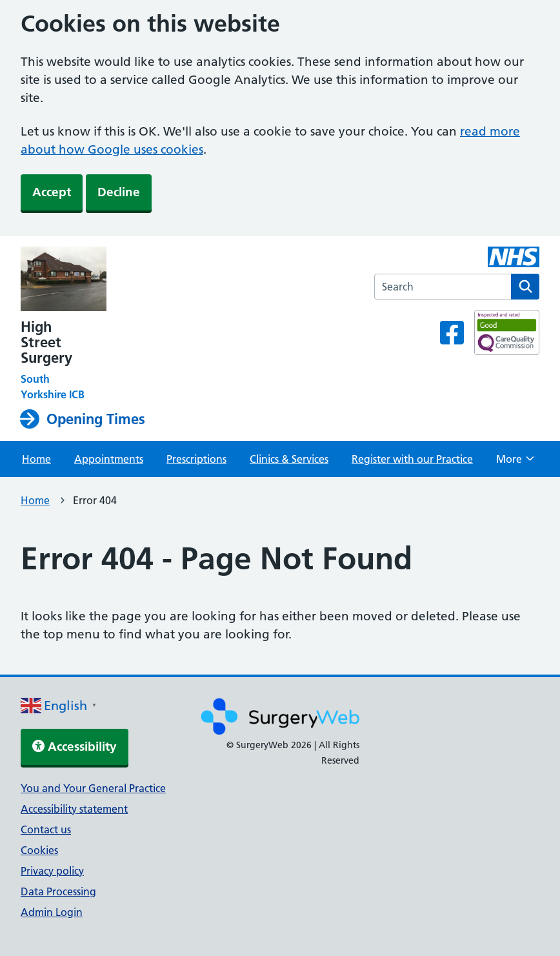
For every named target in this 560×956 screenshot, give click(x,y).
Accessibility (75, 747)
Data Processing (58, 891)
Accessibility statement (74, 809)
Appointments (109, 459)
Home (36, 459)
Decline (119, 192)
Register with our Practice (412, 459)
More (515, 463)
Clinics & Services (289, 459)
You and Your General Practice (93, 788)
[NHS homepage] (86, 280)
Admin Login (52, 912)
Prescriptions (196, 459)
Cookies (39, 850)
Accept (52, 192)
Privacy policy (52, 871)
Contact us (46, 829)
